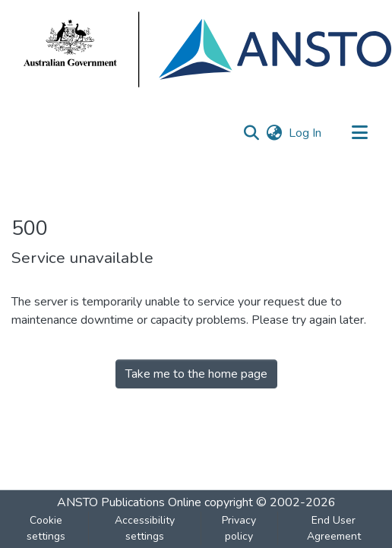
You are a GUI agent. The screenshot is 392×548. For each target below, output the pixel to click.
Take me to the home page (196, 374)
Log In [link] (306, 133)
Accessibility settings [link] (145, 528)
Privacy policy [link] (239, 528)
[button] (251, 133)
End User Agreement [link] (334, 528)
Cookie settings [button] (46, 528)
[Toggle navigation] (359, 133)
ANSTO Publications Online (129, 502)
